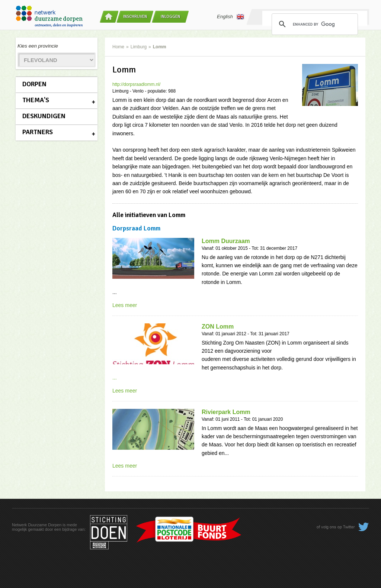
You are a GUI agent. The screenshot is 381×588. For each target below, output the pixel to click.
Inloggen (170, 17)
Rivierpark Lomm (226, 412)
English (230, 17)
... (115, 378)
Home (118, 47)
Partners (38, 132)
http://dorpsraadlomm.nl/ (136, 84)
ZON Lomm (218, 327)
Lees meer (125, 305)
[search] (314, 24)
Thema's (36, 100)
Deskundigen (44, 116)
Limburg (139, 47)
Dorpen (34, 84)
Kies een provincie (38, 46)
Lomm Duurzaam (226, 241)
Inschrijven (135, 17)
